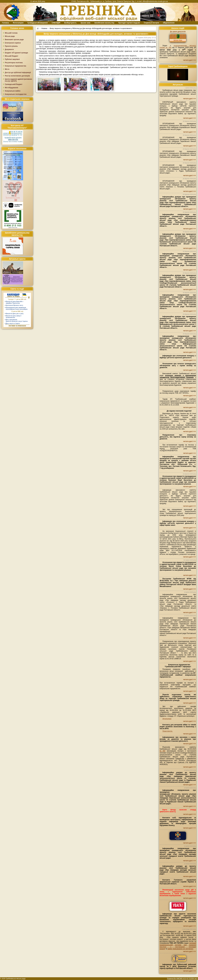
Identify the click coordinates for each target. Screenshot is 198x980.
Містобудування (11, 88)
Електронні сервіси (13, 43)
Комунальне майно (13, 91)
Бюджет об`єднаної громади (16, 53)
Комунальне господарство (16, 94)
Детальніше (167, 719)
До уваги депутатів (178, 32)
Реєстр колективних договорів (17, 76)
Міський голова (11, 33)
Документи (9, 49)
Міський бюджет (11, 56)
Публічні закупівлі (12, 59)
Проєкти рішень (11, 46)
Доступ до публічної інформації (18, 73)
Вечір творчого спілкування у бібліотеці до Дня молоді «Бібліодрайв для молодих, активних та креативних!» (91, 28)
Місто (7, 69)
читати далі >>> (190, 60)
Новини (44, 28)
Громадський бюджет (14, 84)
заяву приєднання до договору (180, 949)
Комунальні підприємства (15, 66)
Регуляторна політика (14, 63)
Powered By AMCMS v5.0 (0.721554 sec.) (183, 979)
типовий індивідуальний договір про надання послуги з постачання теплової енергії (178, 946)
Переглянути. (167, 731)
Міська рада (10, 36)
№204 (162, 751)
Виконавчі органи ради (14, 40)
